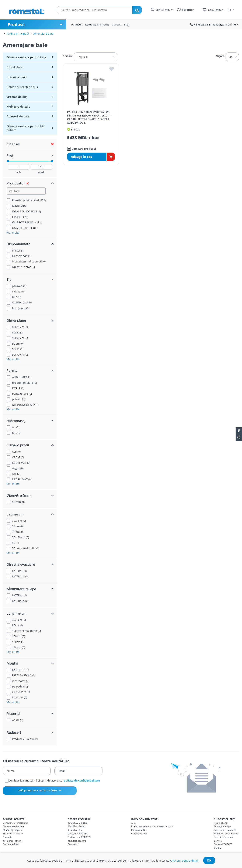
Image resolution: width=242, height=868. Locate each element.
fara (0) (17, 433)
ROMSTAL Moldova (78, 823)
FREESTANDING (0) (24, 675)
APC (133, 823)
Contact (117, 24)
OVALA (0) (18, 388)
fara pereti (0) (21, 308)
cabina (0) (18, 292)
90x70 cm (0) (20, 355)
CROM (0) (18, 457)
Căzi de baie (15, 67)
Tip (9, 279)
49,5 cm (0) (19, 620)
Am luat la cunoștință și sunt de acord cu (52, 781)
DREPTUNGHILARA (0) (26, 405)
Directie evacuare (21, 564)
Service (218, 841)
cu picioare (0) (21, 692)
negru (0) (18, 468)
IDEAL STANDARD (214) (26, 211)
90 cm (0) (18, 344)
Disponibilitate (18, 244)
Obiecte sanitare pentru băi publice (26, 128)
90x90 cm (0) (20, 338)
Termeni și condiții (12, 841)
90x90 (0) (18, 349)
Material (13, 714)
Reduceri (77, 24)
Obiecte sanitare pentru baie (26, 57)
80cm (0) (17, 625)
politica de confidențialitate (82, 780)
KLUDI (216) (19, 206)
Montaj (12, 663)
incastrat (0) (20, 697)
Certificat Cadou (140, 834)
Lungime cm (17, 613)
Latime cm (15, 514)
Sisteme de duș (17, 97)
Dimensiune (16, 320)
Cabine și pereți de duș (22, 87)
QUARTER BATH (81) (25, 228)
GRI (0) (16, 474)
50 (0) (16, 543)
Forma (12, 370)
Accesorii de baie (18, 116)
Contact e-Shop (11, 844)
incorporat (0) (21, 681)
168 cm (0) (19, 647)
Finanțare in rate (223, 826)
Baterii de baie (17, 77)
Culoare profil (18, 445)
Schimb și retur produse (227, 834)
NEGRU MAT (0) (22, 479)
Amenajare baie (43, 34)
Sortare (68, 56)
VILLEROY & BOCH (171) (27, 222)
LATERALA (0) (20, 576)
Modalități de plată (13, 830)
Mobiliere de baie (18, 106)
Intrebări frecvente (224, 837)
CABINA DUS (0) (22, 302)
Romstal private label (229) (29, 200)
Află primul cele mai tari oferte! (38, 790)
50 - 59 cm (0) (21, 537)
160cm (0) (18, 642)
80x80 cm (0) (20, 327)
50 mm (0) (18, 502)
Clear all (13, 144)
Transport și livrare (13, 834)
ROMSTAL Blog (75, 830)
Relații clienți (221, 823)
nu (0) (16, 427)
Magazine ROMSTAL (78, 834)
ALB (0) (16, 452)
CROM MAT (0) (21, 463)
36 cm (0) (18, 526)
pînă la (42, 172)
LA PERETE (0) (21, 670)
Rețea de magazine (97, 24)
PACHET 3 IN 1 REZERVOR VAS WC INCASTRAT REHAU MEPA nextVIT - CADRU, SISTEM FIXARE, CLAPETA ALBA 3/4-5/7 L (89, 117)
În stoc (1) (18, 251)
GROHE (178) (20, 217)
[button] (230, 10)
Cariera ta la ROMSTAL (80, 837)
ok (209, 860)
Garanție (7, 837)
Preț (10, 155)
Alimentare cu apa (21, 589)
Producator (16, 183)
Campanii (73, 844)
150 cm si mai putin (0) (26, 631)
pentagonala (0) (22, 394)
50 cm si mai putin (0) (26, 548)
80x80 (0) (18, 333)
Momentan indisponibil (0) (29, 262)
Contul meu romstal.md (15, 823)
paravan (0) (19, 286)
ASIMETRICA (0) (22, 377)
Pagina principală (18, 34)
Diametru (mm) (19, 495)
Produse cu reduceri (25, 739)
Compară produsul (81, 149)
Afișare (220, 56)
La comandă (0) (22, 256)
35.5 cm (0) (19, 521)
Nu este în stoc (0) (23, 267)
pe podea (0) (20, 687)
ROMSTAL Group (76, 826)
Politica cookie (139, 830)
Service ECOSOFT (223, 844)
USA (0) (17, 297)
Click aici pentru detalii (185, 861)
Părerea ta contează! (225, 830)
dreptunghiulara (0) (24, 383)
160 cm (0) (19, 636)
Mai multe (13, 233)
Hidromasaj (16, 421)
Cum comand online (13, 826)
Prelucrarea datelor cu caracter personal (153, 826)
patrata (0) (19, 399)
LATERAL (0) (19, 571)
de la (18, 172)
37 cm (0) (18, 532)
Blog (127, 24)
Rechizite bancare (77, 841)
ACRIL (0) (18, 720)
